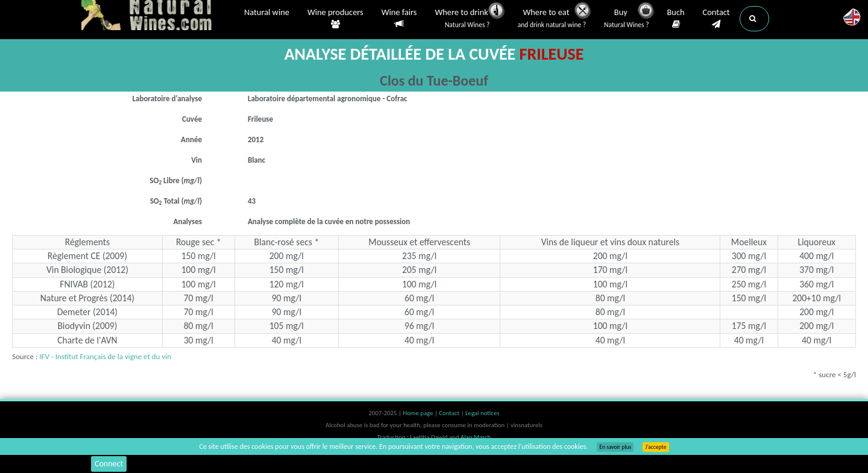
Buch (676, 19)
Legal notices (482, 413)
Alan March (476, 437)
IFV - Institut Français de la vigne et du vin (105, 356)
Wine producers (335, 19)
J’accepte (656, 447)
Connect (109, 464)
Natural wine (267, 13)
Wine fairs (399, 18)
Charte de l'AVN (87, 340)
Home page (419, 413)
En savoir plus (615, 447)
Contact (716, 19)
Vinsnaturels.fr (157, 16)
